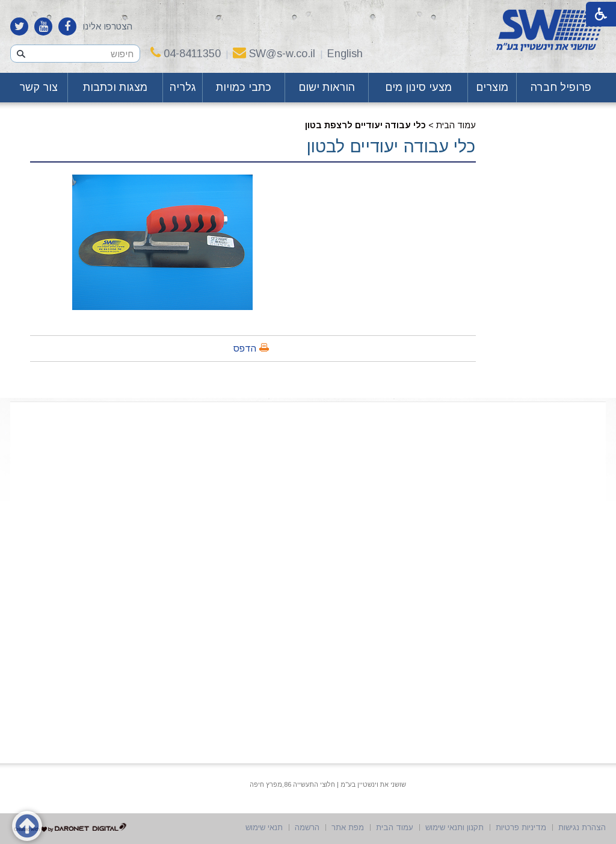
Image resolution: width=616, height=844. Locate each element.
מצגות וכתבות (115, 87)
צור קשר (38, 87)
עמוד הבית (456, 125)
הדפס (245, 348)
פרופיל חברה (561, 87)
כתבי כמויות (244, 87)
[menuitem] (561, 88)
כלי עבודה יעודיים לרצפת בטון (365, 125)
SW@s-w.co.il (274, 54)
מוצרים (492, 87)
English (345, 54)
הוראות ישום (327, 87)
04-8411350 (186, 54)
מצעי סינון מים (418, 87)
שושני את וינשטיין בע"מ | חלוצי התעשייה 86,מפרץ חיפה (328, 784)
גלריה (183, 87)
